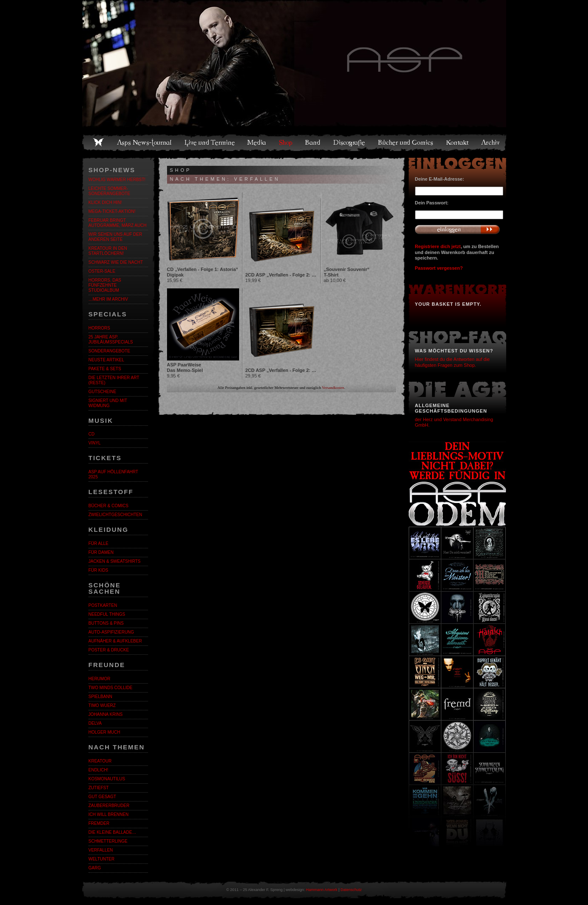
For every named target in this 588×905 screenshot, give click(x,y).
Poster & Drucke (109, 650)
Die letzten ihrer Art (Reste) (114, 380)
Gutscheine (103, 392)
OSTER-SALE (102, 271)
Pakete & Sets (105, 369)
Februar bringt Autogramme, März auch (118, 223)
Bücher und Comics (406, 142)
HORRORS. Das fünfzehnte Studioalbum (105, 285)
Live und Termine (210, 142)
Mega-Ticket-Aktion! (112, 211)
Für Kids (99, 570)
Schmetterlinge (108, 841)
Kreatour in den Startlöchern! (108, 251)
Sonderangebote (109, 351)
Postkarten (103, 605)
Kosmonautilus (107, 779)
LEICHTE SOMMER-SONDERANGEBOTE (109, 191)
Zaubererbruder (109, 806)
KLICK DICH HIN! (105, 203)
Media (257, 142)
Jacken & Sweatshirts (115, 561)
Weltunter (102, 859)
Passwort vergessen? (439, 268)
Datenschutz (351, 890)
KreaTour (100, 761)
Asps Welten (294, 64)
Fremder (99, 823)
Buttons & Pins (106, 623)
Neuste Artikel (106, 360)
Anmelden (457, 229)
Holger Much (105, 732)
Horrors (99, 328)
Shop (286, 142)
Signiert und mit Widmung (108, 403)
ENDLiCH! (99, 770)
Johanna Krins (106, 714)
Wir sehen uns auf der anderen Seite (116, 237)
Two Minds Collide (111, 688)
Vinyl (95, 443)
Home (98, 142)
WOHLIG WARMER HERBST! (117, 180)
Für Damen (101, 552)
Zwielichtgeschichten (116, 515)
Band (313, 142)
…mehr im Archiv (108, 299)
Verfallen (101, 850)
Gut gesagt (102, 797)
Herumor (100, 679)
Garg (95, 868)
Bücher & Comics (109, 506)
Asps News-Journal (145, 142)
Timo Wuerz (102, 705)
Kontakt (458, 142)
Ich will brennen (109, 814)
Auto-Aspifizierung (111, 632)
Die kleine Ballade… (113, 832)
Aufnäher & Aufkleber (115, 641)
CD (92, 434)
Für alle (99, 543)
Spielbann (100, 697)
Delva (95, 723)
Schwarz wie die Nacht (116, 262)
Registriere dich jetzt (438, 246)
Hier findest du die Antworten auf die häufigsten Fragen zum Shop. (453, 362)
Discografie (350, 142)
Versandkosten (333, 388)
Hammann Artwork (322, 890)
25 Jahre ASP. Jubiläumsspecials (111, 339)
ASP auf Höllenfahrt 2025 (113, 474)
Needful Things (107, 614)
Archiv (491, 142)
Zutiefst (99, 788)
